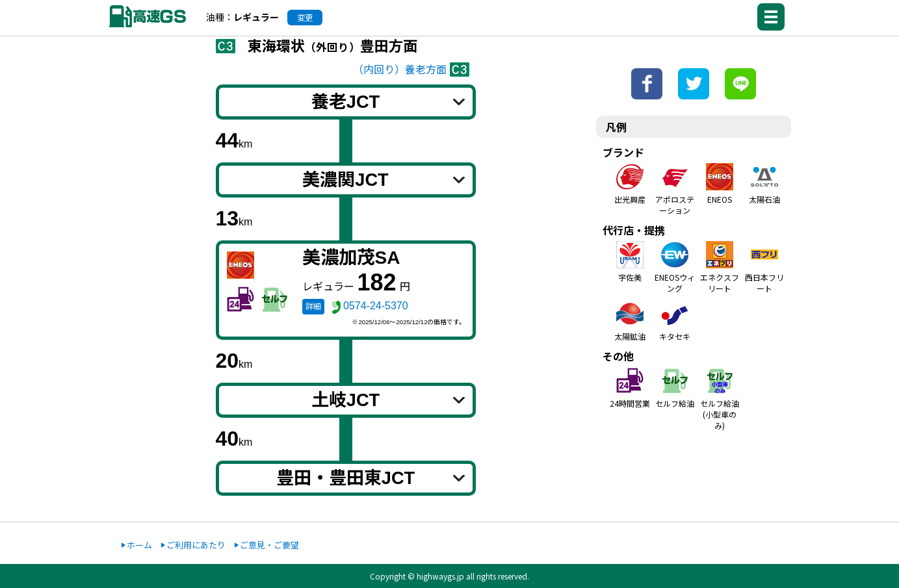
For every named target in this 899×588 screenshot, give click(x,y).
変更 (305, 18)
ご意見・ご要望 (269, 545)
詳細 (313, 307)
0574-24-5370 (376, 306)
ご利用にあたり (196, 545)
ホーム (139, 545)
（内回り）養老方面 (400, 70)
